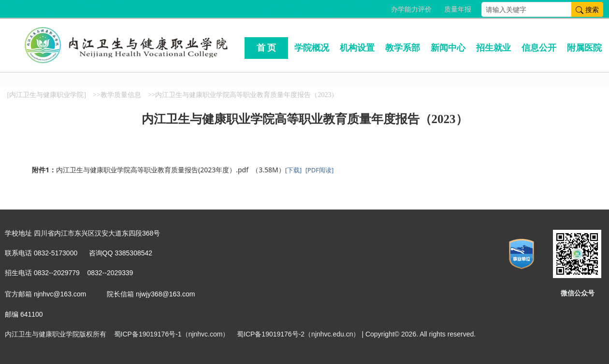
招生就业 (493, 48)
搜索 (587, 9)
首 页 (267, 48)
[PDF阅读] (320, 170)
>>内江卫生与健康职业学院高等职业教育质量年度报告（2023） (243, 95)
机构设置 (357, 48)
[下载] (294, 170)
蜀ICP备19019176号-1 (148, 334)
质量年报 (458, 9)
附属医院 (584, 48)
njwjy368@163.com (165, 294)
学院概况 (312, 48)
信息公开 (539, 48)
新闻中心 (448, 48)
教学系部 (403, 48)
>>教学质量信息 (117, 95)
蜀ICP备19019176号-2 (271, 334)
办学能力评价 (411, 9)
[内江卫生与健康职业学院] (47, 95)
